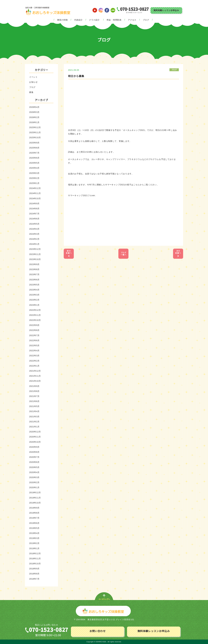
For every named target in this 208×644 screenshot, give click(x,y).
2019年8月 (34, 513)
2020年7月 (34, 457)
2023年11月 (35, 254)
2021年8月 (34, 391)
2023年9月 (34, 264)
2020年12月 (35, 432)
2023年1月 (34, 305)
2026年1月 (34, 122)
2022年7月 (34, 335)
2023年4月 (34, 290)
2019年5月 (34, 528)
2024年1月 (34, 244)
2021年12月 (35, 371)
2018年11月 (35, 559)
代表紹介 (78, 20)
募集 (31, 92)
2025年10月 (35, 138)
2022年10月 (35, 320)
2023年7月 (34, 274)
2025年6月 (34, 158)
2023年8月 (34, 269)
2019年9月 (34, 508)
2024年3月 (34, 234)
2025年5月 (34, 163)
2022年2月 (34, 361)
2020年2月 (34, 482)
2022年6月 (34, 340)
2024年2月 (34, 239)
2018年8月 (34, 574)
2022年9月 (34, 325)
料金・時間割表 (114, 20)
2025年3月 (34, 173)
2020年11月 (35, 437)
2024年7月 (34, 214)
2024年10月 (35, 198)
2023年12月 (35, 249)
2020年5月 (34, 467)
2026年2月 (34, 117)
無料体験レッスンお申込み (166, 10)
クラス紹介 (94, 20)
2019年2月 (34, 543)
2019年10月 (35, 503)
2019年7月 (34, 518)
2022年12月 (35, 310)
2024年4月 (34, 229)
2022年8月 (34, 330)
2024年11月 (35, 193)
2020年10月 (35, 442)
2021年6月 (34, 401)
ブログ (146, 20)
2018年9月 (34, 569)
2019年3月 (34, 538)
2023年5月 (34, 285)
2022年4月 (34, 351)
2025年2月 (34, 178)
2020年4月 (34, 472)
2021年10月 (35, 381)
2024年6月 (34, 219)
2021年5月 (34, 406)
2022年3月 (34, 356)
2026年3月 (34, 112)
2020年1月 (34, 487)
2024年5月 (34, 224)
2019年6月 (34, 523)
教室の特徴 (63, 20)
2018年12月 (35, 553)
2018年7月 (34, 579)
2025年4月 (34, 168)
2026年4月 (34, 107)
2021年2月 (34, 422)
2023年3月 (34, 295)
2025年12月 (35, 127)
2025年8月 (34, 148)
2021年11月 (35, 376)
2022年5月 (34, 345)
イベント (33, 77)
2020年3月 (34, 477)
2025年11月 (35, 132)
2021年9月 (34, 386)
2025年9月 (34, 143)
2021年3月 (34, 417)
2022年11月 (35, 315)
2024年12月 (35, 188)
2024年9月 (34, 204)
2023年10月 (35, 259)
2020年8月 (34, 452)
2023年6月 (34, 280)
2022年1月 (34, 366)
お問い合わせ (98, 631)
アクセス (132, 20)
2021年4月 (34, 411)
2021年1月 (34, 427)
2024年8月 (34, 209)
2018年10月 (35, 564)
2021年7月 (34, 396)
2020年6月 (34, 462)
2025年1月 (34, 183)
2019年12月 (35, 493)
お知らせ (33, 82)
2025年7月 (34, 153)
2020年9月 (34, 447)
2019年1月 (34, 548)
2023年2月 (34, 300)
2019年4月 (34, 533)
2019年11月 (35, 498)
